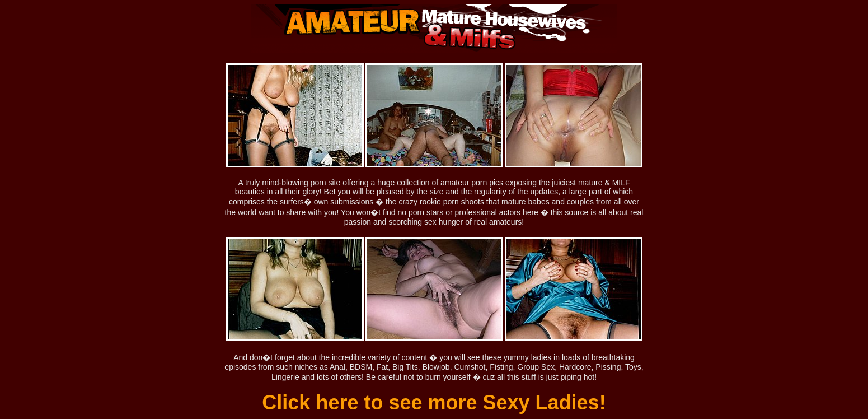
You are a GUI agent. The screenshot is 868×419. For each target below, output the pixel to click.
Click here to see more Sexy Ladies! (434, 402)
